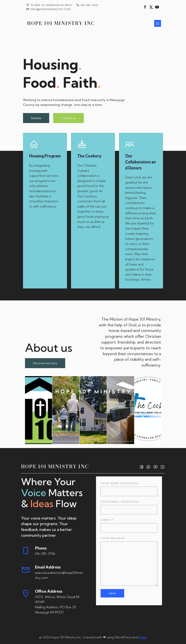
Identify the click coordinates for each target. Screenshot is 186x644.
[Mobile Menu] (158, 23)
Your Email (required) (129, 507)
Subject (129, 526)
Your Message (129, 561)
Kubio (143, 637)
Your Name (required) (129, 489)
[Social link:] (145, 7)
